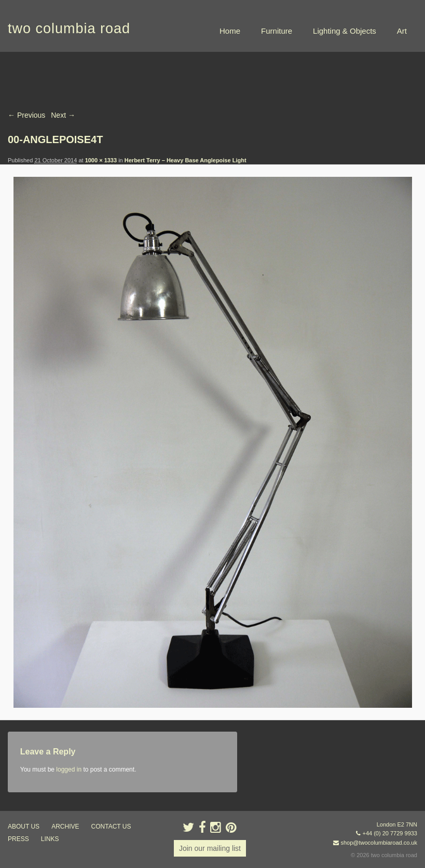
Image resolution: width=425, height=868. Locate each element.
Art (402, 31)
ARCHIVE (65, 827)
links (50, 839)
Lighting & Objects (345, 31)
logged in (69, 769)
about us (24, 827)
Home (230, 31)
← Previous (26, 115)
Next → (63, 115)
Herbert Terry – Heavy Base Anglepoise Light (186, 160)
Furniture (277, 31)
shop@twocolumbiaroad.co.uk (379, 843)
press (18, 839)
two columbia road (69, 29)
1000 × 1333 (101, 160)
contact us (111, 827)
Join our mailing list (210, 848)
